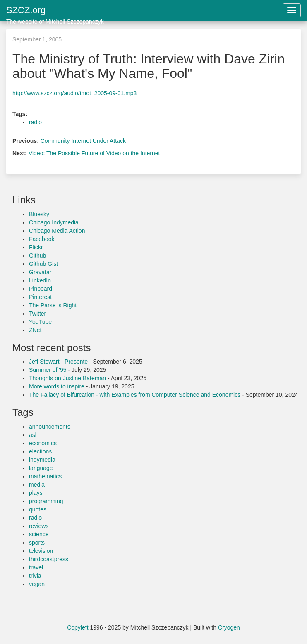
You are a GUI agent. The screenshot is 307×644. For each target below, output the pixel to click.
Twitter (37, 314)
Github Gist (43, 264)
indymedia (42, 460)
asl (33, 435)
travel (36, 567)
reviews (39, 526)
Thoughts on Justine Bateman (67, 378)
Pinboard (41, 289)
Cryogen (229, 627)
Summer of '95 (48, 370)
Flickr (36, 247)
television (41, 551)
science (39, 534)
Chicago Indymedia (54, 222)
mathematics (45, 476)
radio (35, 122)
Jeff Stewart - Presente (58, 362)
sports (37, 543)
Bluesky (39, 214)
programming (46, 501)
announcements (50, 427)
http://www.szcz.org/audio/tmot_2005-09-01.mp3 (74, 93)
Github (37, 256)
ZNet (35, 330)
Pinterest (40, 297)
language (41, 468)
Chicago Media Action (57, 231)
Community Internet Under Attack (83, 141)
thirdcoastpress (49, 559)
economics (43, 443)
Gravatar (40, 272)
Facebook (42, 239)
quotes (38, 509)
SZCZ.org (55, 13)
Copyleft (78, 627)
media (37, 485)
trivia (35, 576)
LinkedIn (40, 280)
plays (36, 493)
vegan (37, 584)
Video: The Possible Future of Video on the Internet (94, 153)
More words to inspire (57, 386)
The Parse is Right (53, 305)
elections (40, 451)
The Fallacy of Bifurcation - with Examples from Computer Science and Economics (135, 395)
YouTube (40, 322)
